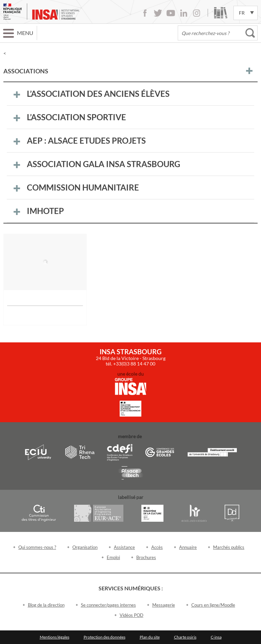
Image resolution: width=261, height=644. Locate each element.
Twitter (158, 13)
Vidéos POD (132, 615)
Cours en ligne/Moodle (213, 605)
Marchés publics (229, 547)
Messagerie (164, 605)
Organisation (85, 547)
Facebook (145, 13)
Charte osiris (185, 637)
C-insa (216, 637)
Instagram (197, 13)
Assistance (124, 547)
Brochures (146, 557)
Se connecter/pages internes (108, 605)
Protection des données (105, 637)
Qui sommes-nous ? (37, 547)
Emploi (113, 557)
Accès (157, 547)
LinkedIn (184, 13)
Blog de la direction (46, 605)
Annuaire (188, 547)
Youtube (171, 13)
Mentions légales (55, 637)
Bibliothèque (221, 13)
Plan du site (150, 637)
